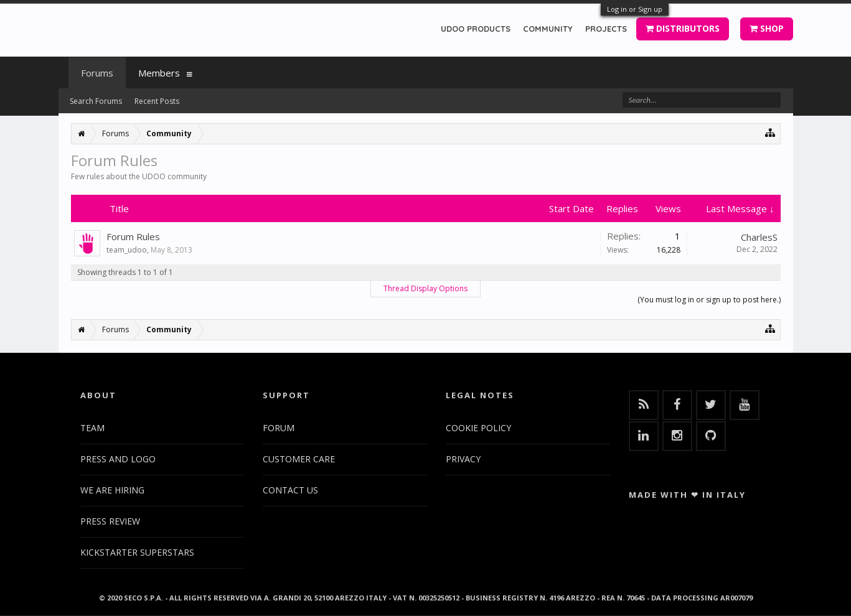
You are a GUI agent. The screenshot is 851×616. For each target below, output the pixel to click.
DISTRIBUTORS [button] (683, 28)
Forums (97, 73)
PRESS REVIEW (110, 521)
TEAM (92, 428)
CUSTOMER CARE (299, 459)
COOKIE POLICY (478, 428)
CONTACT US (290, 490)
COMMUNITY (548, 29)
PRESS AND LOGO (118, 459)
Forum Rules (133, 236)
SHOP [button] (767, 28)
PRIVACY (463, 459)
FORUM (279, 428)
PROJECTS (606, 29)
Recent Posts (157, 101)
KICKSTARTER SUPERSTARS (137, 552)
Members (159, 73)
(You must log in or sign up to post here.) (709, 300)
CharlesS (759, 237)
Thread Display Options (426, 288)
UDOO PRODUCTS (476, 29)
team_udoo (127, 250)
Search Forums (96, 101)
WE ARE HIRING (112, 490)
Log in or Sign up (635, 9)
